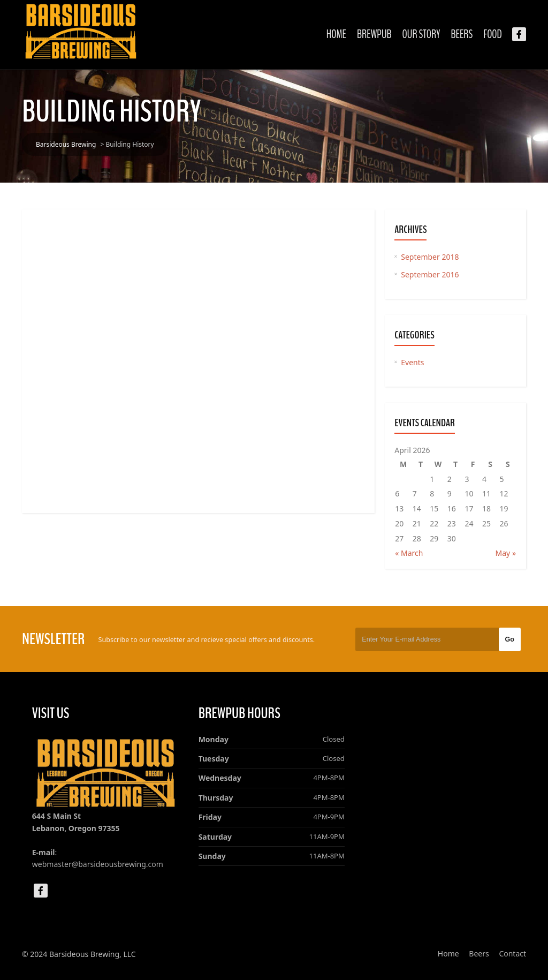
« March (409, 553)
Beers (462, 34)
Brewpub (374, 34)
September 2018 (430, 257)
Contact (512, 953)
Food (493, 34)
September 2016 (430, 274)
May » (506, 553)
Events (412, 362)
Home (336, 34)
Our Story (421, 34)
